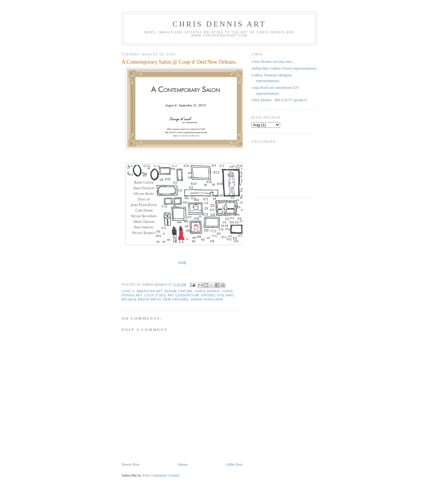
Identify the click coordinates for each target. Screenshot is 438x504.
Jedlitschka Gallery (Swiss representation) (284, 68)
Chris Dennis (207, 291)
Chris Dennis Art (219, 24)
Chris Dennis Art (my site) (272, 61)
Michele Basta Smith (141, 299)
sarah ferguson (207, 299)
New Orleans (176, 299)
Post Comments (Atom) (161, 475)
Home (183, 464)
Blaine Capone (179, 291)
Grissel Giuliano (217, 295)
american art (149, 291)
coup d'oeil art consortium (171, 295)
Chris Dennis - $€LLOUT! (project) (279, 100)
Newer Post (130, 464)
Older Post (234, 464)
